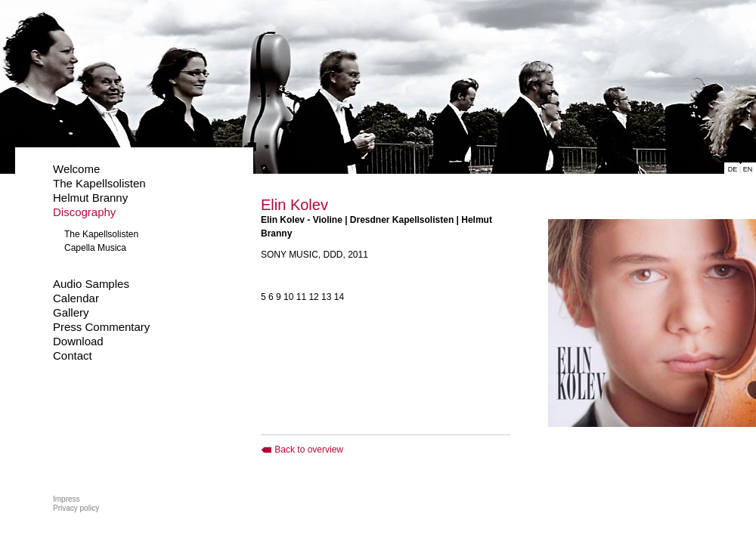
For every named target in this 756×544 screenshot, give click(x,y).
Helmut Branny (90, 198)
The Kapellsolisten (99, 183)
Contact (73, 355)
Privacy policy (76, 508)
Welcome (76, 169)
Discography (84, 212)
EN (748, 169)
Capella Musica (95, 248)
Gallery (71, 312)
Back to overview (302, 450)
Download (78, 341)
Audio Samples (91, 284)
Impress (67, 499)
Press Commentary (101, 327)
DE (733, 169)
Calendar (76, 298)
